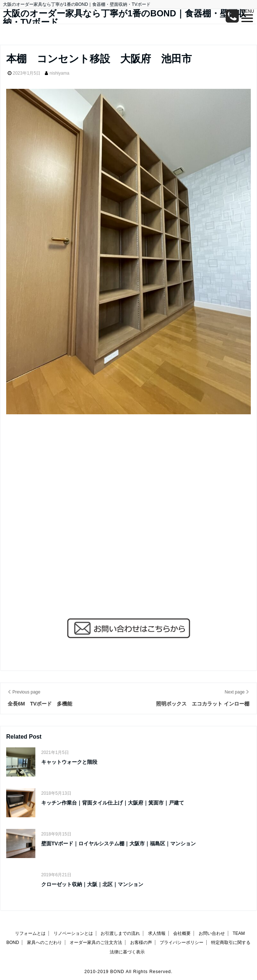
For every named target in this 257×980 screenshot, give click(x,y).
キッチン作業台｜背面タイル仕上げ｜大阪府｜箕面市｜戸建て (113, 803)
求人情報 (157, 933)
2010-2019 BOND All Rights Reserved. (129, 972)
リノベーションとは (73, 933)
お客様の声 (141, 943)
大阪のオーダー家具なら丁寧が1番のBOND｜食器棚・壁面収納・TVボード (124, 18)
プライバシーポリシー (182, 943)
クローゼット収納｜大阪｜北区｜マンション (92, 884)
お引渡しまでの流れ (120, 933)
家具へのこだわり (44, 943)
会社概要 (182, 933)
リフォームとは (30, 933)
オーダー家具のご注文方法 (96, 943)
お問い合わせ (212, 933)
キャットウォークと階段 (69, 762)
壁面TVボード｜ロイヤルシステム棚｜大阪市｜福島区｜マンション (118, 843)
